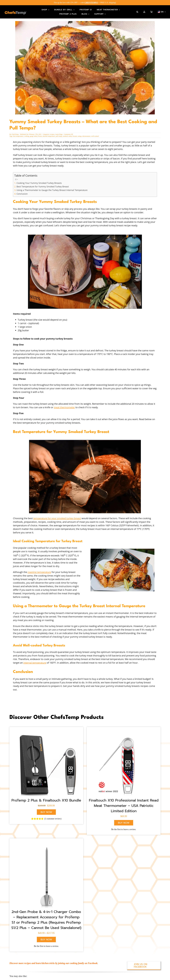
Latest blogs (59, 132)
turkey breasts (73, 134)
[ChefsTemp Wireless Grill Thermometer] (46, 764)
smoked (65, 134)
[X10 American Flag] (124, 764)
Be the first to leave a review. (124, 828)
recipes (52, 132)
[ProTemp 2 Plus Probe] (46, 875)
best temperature (18, 134)
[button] (137, 12)
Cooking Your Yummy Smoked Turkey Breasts (39, 181)
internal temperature (49, 134)
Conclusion (22, 191)
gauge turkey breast (36, 134)
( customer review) (53, 817)
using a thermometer (84, 134)
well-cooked (95, 134)
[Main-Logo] (16, 13)
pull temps (59, 134)
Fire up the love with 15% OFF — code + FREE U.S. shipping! (85, 3)
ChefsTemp (15, 132)
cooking (27, 134)
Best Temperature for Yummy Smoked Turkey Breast (43, 184)
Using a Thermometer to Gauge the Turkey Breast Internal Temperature (52, 188)
